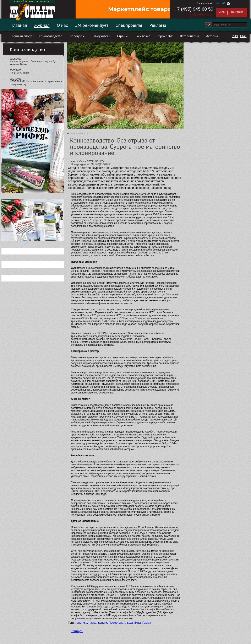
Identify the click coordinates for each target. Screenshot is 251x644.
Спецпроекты (129, 25)
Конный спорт (22, 36)
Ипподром (77, 36)
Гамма (147, 623)
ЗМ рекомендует (92, 25)
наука (92, 623)
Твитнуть (77, 631)
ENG (243, 36)
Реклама (158, 25)
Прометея (115, 623)
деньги (103, 623)
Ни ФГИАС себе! (19, 73)
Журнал (42, 25)
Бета (138, 623)
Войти (222, 12)
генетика (81, 623)
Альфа (128, 623)
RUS (235, 36)
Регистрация (236, 12)
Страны (122, 36)
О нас (62, 25)
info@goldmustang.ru (201, 15)
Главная (19, 25)
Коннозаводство (51, 36)
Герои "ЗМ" (165, 36)
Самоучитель (101, 36)
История (212, 36)
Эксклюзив (143, 36)
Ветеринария (189, 36)
